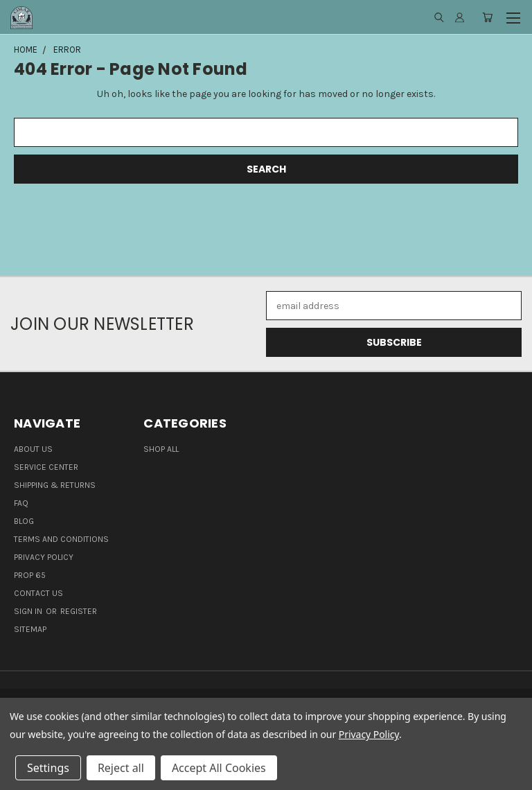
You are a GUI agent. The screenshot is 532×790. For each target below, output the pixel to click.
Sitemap (30, 629)
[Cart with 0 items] (487, 17)
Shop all (161, 449)
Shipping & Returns (55, 485)
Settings (48, 768)
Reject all (121, 768)
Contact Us (38, 593)
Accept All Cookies (219, 768)
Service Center (46, 467)
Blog (24, 521)
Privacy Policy (44, 557)
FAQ (21, 503)
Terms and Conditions (61, 539)
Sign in (29, 611)
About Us (33, 449)
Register (79, 611)
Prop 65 (30, 575)
